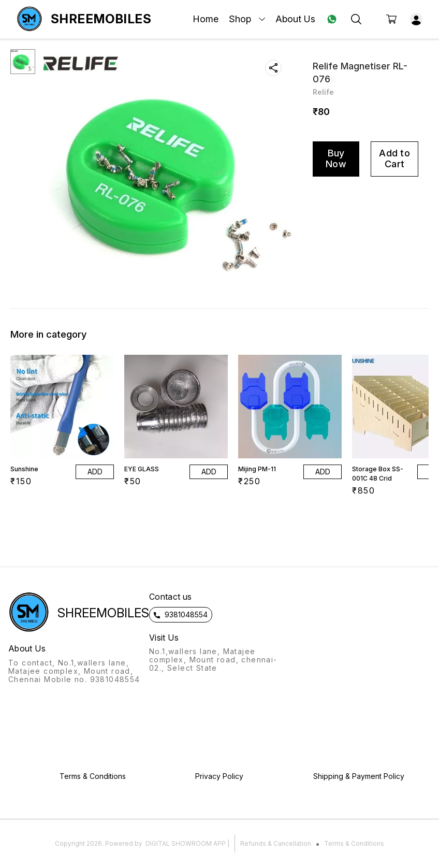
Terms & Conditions (354, 843)
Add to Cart (394, 158)
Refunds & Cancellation (276, 843)
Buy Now (336, 158)
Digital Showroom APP (186, 843)
